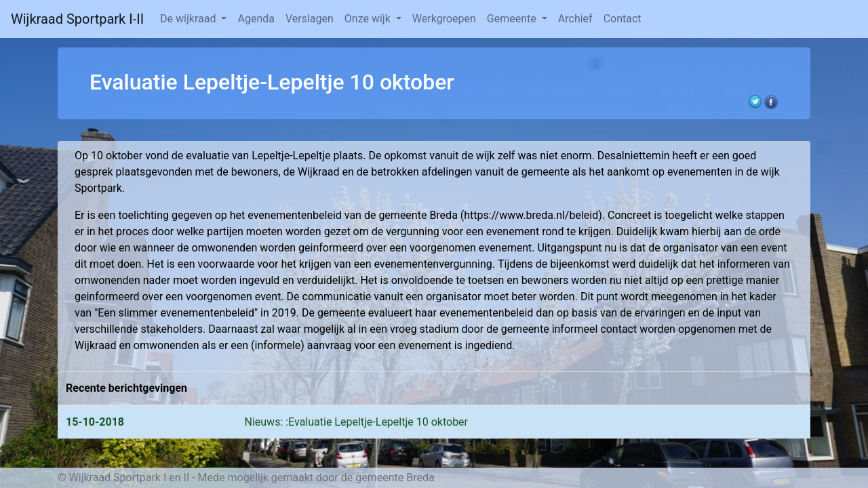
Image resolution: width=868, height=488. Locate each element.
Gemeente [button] (513, 19)
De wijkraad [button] (189, 19)
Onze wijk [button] (369, 19)
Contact (623, 19)
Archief (575, 19)
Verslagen (310, 19)
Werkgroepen (444, 19)
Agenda (256, 19)
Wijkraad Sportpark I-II (77, 19)
